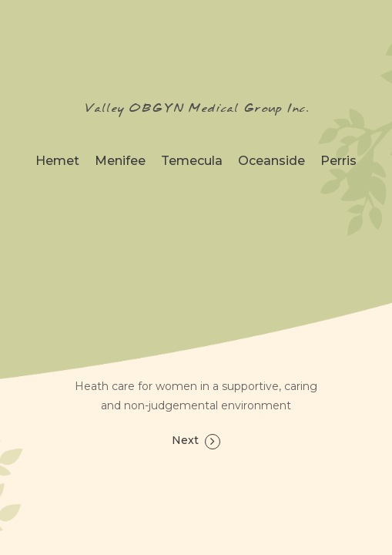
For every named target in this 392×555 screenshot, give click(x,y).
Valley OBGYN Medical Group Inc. (196, 108)
